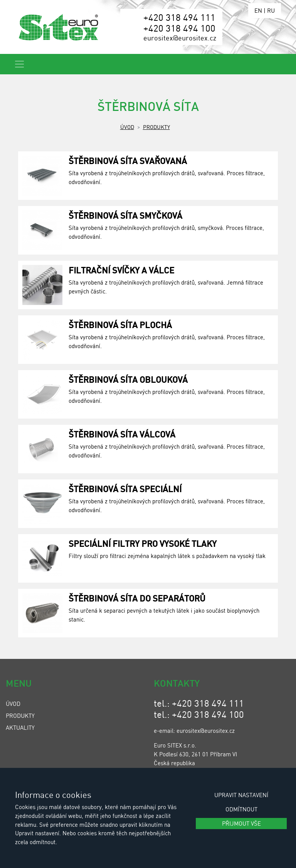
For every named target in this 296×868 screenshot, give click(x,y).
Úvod (127, 127)
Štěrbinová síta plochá (120, 325)
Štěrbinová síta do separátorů (137, 598)
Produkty (156, 127)
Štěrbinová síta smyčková (125, 215)
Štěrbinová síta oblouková (128, 379)
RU (271, 10)
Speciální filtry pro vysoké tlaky (143, 543)
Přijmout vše (241, 823)
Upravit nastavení (241, 795)
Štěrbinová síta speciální (125, 489)
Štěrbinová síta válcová (122, 434)
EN (258, 10)
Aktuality (20, 727)
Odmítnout (241, 809)
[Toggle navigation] (19, 64)
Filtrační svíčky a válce (121, 270)
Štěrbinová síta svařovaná (128, 161)
